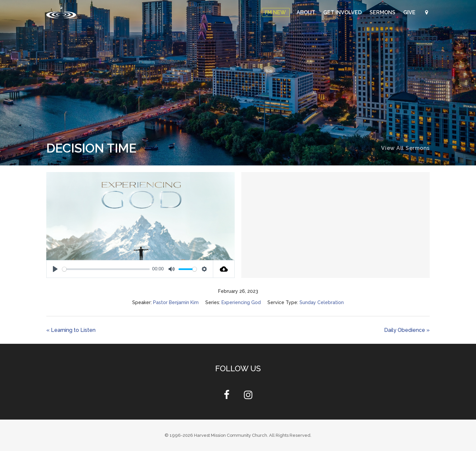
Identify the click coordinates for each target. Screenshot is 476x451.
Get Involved (343, 12)
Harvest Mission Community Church (231, 435)
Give (410, 12)
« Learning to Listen (71, 330)
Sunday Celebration (322, 302)
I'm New (276, 12)
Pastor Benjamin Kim (176, 302)
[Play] (55, 269)
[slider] (106, 269)
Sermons (383, 12)
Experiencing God (241, 302)
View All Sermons (405, 148)
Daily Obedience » (407, 330)
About (307, 12)
